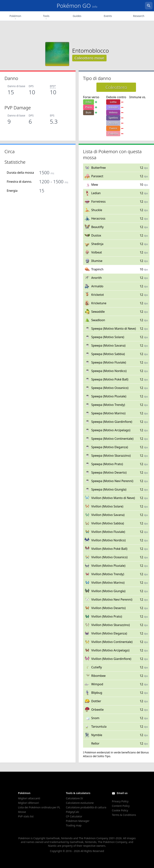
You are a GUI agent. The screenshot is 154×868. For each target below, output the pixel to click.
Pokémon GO (77, 6)
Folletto (113, 134)
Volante (113, 107)
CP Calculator (74, 816)
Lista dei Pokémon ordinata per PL (39, 807)
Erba (89, 102)
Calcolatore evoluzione (80, 803)
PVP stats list (26, 816)
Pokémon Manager (78, 821)
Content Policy (121, 806)
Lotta (113, 102)
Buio (89, 112)
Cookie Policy (120, 810)
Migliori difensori (29, 803)
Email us (122, 793)
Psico (89, 107)
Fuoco (113, 128)
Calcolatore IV (74, 798)
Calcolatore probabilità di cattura (86, 807)
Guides (77, 16)
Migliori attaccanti (29, 798)
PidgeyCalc (72, 812)
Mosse (22, 812)
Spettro (113, 118)
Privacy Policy (120, 801)
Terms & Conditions (124, 815)
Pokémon (15, 17)
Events (108, 16)
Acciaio (113, 123)
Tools (46, 17)
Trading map (74, 825)
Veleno (113, 112)
